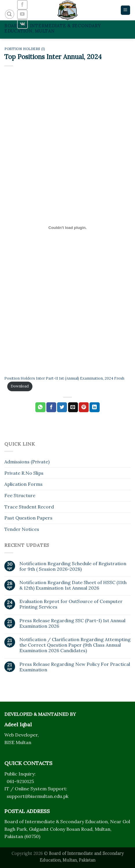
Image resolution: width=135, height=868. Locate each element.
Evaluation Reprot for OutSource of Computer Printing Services (71, 604)
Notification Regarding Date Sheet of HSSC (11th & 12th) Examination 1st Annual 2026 (73, 585)
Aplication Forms (23, 484)
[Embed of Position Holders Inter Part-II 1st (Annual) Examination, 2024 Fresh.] (67, 227)
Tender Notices (22, 529)
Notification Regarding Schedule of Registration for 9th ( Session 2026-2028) (73, 566)
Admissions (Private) (27, 462)
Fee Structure (20, 495)
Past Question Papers (28, 518)
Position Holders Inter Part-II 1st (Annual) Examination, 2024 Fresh (64, 378)
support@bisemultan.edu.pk (38, 796)
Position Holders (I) (24, 49)
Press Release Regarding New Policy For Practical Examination (75, 667)
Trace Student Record (29, 507)
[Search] (10, 14)
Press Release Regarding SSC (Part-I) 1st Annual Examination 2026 (72, 623)
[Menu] (126, 10)
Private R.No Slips (24, 473)
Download (20, 386)
